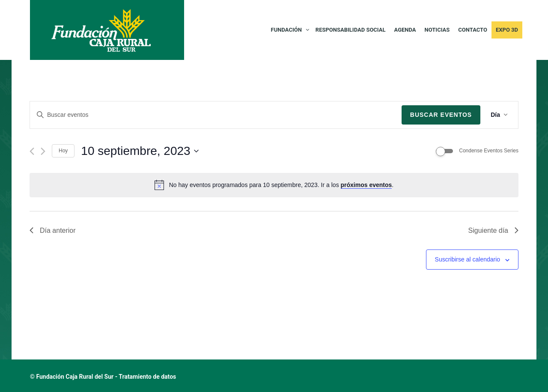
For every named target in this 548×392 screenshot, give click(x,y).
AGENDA (405, 30)
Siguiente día (493, 230)
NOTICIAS (437, 30)
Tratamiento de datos (147, 377)
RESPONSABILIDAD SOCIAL (351, 30)
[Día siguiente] (43, 151)
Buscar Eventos (441, 115)
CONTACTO (473, 30)
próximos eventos (366, 185)
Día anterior (53, 230)
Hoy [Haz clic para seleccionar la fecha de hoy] (63, 151)
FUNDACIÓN (286, 30)
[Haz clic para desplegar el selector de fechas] (140, 151)
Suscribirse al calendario (468, 259)
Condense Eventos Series (489, 151)
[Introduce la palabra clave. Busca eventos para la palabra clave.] (216, 115)
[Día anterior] (32, 151)
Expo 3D (507, 30)
